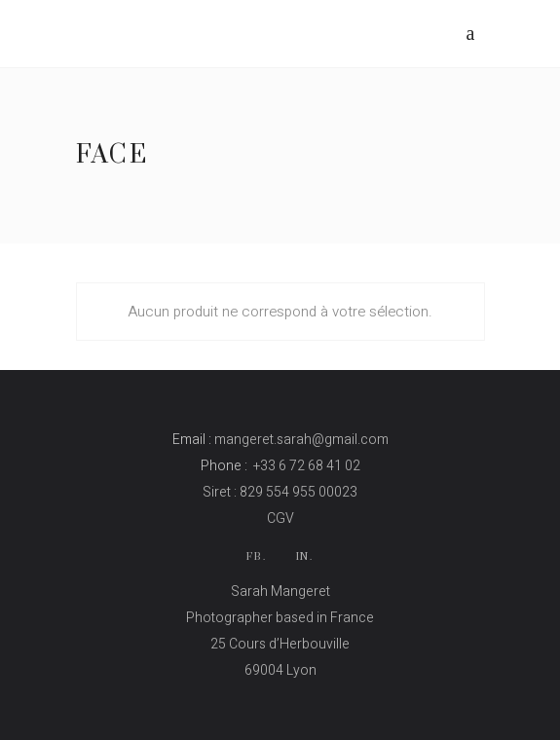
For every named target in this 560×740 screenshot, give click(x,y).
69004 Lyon (280, 670)
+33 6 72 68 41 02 (307, 466)
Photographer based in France (280, 618)
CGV (280, 518)
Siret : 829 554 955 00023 (280, 492)
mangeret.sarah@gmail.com (301, 440)
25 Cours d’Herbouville (280, 644)
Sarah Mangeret (280, 592)
